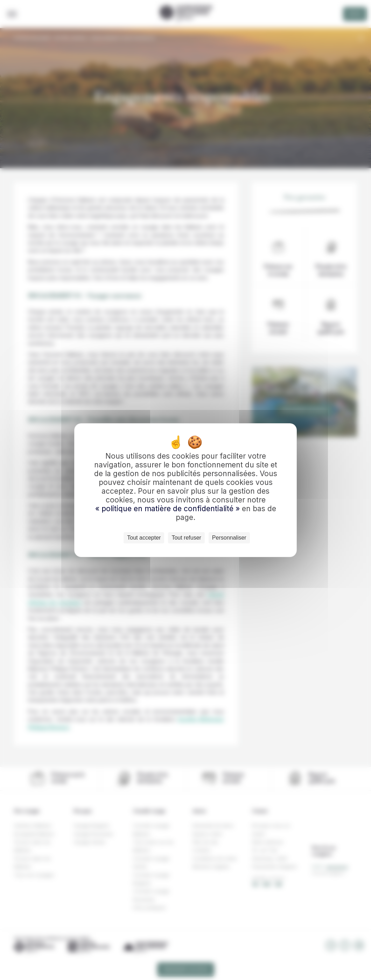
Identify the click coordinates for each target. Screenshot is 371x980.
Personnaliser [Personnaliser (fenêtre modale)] (229, 538)
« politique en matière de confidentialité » (169, 509)
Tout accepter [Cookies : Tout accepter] (144, 538)
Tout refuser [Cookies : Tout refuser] (186, 538)
